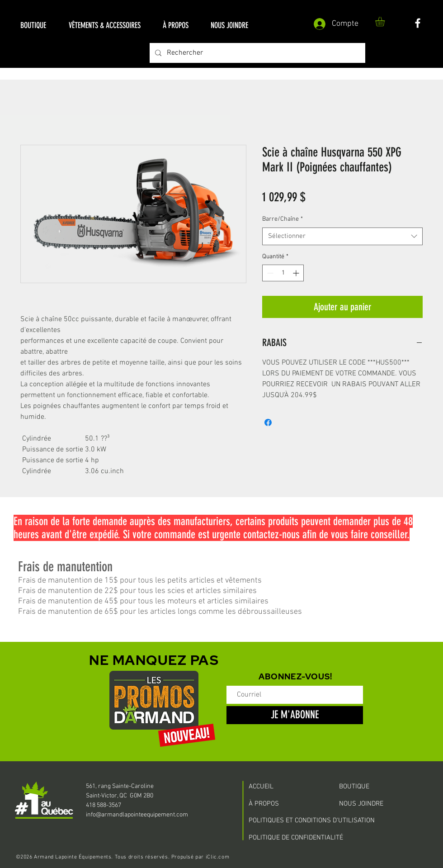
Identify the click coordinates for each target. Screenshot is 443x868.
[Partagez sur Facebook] (268, 422)
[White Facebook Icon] (418, 23)
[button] (33, 26)
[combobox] (342, 236)
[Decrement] (269, 273)
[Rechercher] (257, 53)
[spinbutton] (283, 273)
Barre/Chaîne (283, 219)
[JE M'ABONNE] (295, 715)
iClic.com (217, 857)
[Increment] (297, 273)
